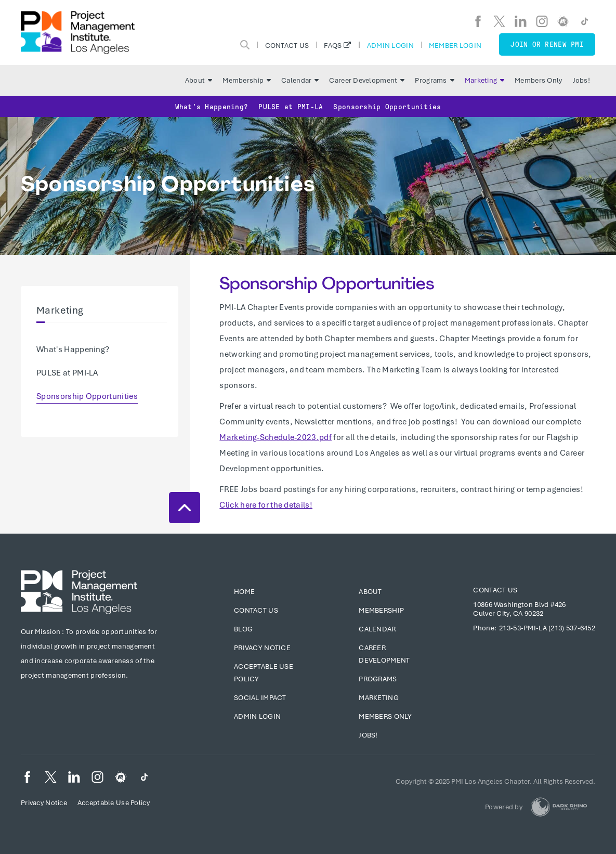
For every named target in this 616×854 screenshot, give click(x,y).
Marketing (485, 80)
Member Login (455, 45)
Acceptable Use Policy (114, 803)
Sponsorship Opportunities (387, 107)
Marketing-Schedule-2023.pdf (276, 437)
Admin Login (390, 45)
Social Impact (260, 698)
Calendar (300, 80)
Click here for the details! (266, 505)
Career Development (367, 80)
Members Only (538, 80)
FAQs (333, 45)
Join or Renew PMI (547, 44)
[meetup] (563, 21)
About (199, 80)
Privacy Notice (262, 648)
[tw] (499, 21)
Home (244, 592)
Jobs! (581, 80)
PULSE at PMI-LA (291, 107)
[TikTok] (585, 21)
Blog (243, 629)
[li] (521, 21)
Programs (434, 80)
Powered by (504, 807)
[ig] (542, 21)
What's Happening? (212, 107)
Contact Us (287, 45)
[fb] (478, 21)
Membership (247, 80)
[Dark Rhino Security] (559, 807)
